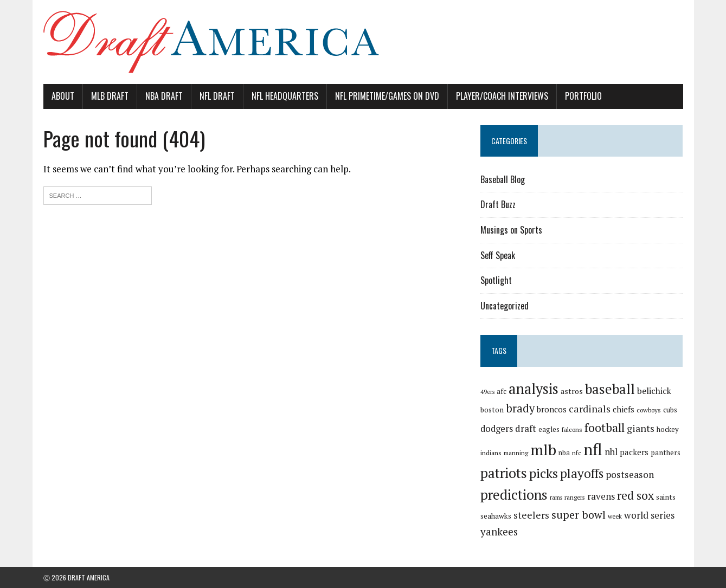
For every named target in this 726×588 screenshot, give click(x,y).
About (63, 96)
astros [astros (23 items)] (572, 391)
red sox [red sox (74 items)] (635, 495)
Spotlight (496, 280)
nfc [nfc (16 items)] (577, 453)
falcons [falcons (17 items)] (572, 429)
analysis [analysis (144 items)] (534, 389)
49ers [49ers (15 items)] (487, 392)
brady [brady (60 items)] (520, 408)
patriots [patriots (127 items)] (504, 473)
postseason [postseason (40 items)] (630, 474)
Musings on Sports (511, 230)
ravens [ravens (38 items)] (601, 496)
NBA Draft (164, 96)
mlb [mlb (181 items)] (543, 450)
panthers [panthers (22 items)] (666, 453)
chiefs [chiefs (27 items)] (624, 409)
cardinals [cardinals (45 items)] (590, 409)
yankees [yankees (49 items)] (499, 531)
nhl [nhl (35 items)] (611, 452)
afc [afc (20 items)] (502, 392)
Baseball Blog (503, 179)
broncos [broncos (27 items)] (552, 409)
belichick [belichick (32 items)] (654, 391)
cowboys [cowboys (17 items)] (649, 410)
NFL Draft (217, 96)
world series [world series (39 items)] (649, 515)
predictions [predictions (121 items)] (514, 495)
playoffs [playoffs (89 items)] (582, 473)
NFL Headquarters (285, 96)
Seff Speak (498, 255)
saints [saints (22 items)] (666, 497)
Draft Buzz (498, 204)
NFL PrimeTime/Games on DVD (387, 96)
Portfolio (583, 96)
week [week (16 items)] (615, 516)
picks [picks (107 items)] (544, 473)
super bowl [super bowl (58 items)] (579, 515)
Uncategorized (505, 306)
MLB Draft (110, 96)
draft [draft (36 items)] (526, 429)
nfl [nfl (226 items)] (593, 449)
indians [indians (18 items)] (491, 453)
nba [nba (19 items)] (564, 453)
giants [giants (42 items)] (641, 428)
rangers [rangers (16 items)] (575, 497)
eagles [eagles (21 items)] (549, 429)
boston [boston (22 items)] (492, 410)
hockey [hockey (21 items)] (668, 429)
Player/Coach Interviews (502, 96)
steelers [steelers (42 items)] (531, 515)
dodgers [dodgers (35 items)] (497, 429)
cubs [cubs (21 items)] (670, 410)
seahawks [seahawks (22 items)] (496, 516)
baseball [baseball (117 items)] (610, 389)
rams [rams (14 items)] (556, 497)
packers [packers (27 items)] (634, 452)
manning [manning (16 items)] (516, 453)
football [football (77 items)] (605, 427)
